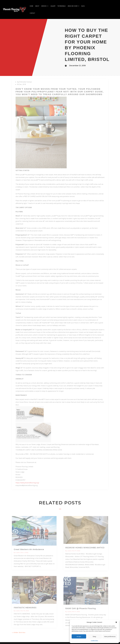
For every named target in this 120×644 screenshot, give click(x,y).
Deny (94, 636)
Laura (18, 552)
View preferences (110, 636)
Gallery (53, 6)
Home (31, 6)
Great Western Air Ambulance (29, 549)
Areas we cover (73, 6)
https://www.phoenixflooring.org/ (27, 483)
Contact (32, 13)
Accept (79, 636)
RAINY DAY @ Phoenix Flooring (81, 608)
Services (44, 6)
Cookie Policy (94, 641)
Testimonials (62, 6)
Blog (83, 6)
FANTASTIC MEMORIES (25, 608)
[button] (116, 622)
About (37, 6)
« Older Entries (19, 633)
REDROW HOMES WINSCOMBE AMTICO (85, 548)
